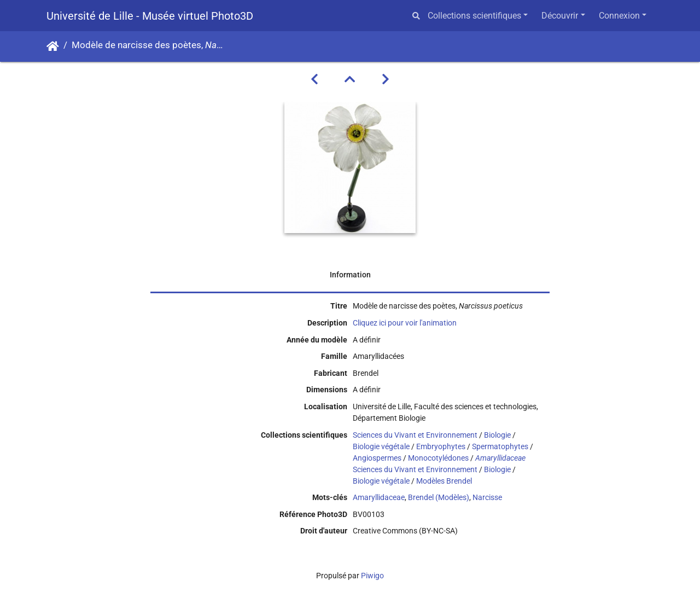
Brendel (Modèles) (439, 497)
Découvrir (560, 16)
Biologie (497, 435)
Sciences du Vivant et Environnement (415, 435)
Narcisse (487, 497)
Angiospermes (377, 458)
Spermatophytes (500, 446)
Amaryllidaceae (379, 497)
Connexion (619, 16)
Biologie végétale (381, 446)
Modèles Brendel (444, 481)
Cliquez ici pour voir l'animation (405, 323)
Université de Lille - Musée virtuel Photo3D (150, 16)
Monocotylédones (438, 458)
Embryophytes (441, 446)
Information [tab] (350, 275)
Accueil (53, 47)
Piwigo (372, 576)
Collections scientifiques (474, 16)
